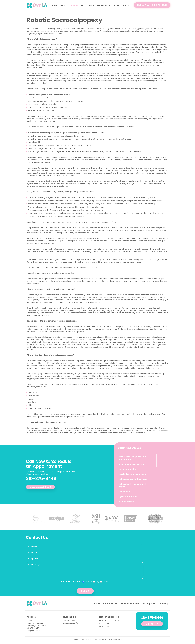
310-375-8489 (69, 624)
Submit (85, 591)
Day (96, 582)
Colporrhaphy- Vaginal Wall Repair (133, 485)
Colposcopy (125, 492)
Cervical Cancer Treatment (132, 474)
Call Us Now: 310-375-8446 (152, 5)
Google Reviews (33, 631)
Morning (87, 582)
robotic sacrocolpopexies (134, 428)
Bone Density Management (132, 464)
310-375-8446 (41, 479)
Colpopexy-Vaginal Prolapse (133, 479)
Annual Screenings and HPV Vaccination (132, 458)
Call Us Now (152, 624)
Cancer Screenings (128, 469)
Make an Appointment (40, 487)
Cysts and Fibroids (128, 497)
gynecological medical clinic (50, 428)
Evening (105, 582)
